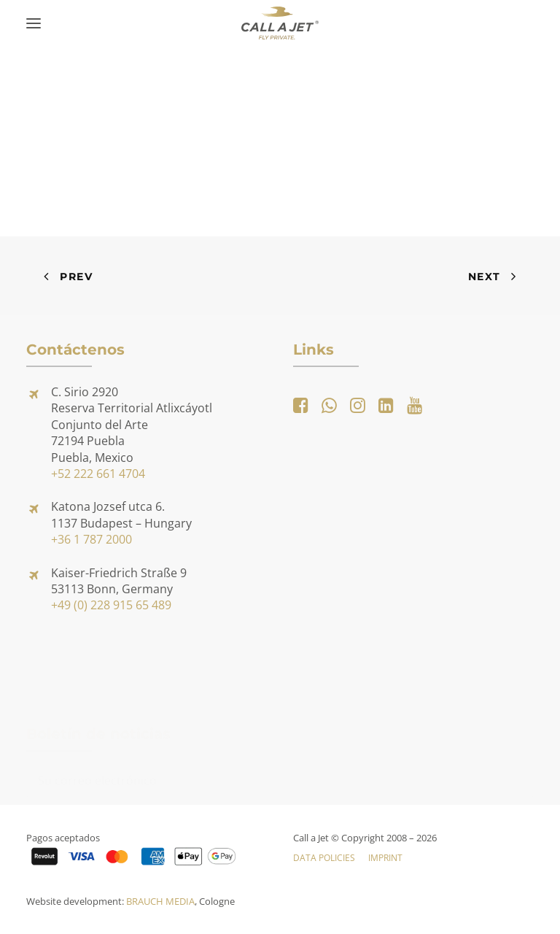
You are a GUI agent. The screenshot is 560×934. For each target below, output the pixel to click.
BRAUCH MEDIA (160, 901)
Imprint (385, 858)
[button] (34, 23)
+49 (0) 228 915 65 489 (111, 605)
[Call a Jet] (280, 23)
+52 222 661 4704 (98, 474)
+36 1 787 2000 (92, 539)
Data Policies (324, 858)
